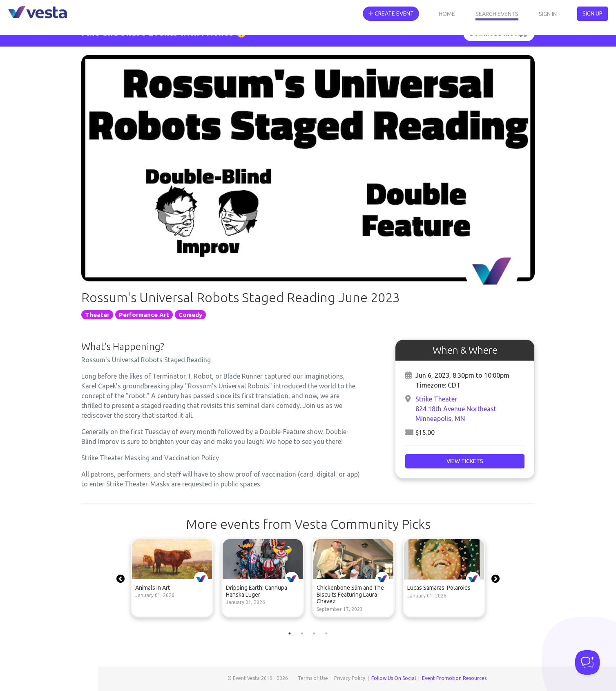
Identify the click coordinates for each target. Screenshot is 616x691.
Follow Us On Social (394, 678)
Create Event (391, 13)
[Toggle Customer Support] (587, 662)
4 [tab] (326, 633)
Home (447, 14)
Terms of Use (313, 678)
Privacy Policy (350, 678)
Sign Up (593, 13)
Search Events (497, 14)
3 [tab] (314, 633)
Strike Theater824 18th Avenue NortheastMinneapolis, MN (456, 409)
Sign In (548, 14)
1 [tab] (290, 633)
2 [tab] (302, 633)
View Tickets (465, 461)
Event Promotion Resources (454, 678)
